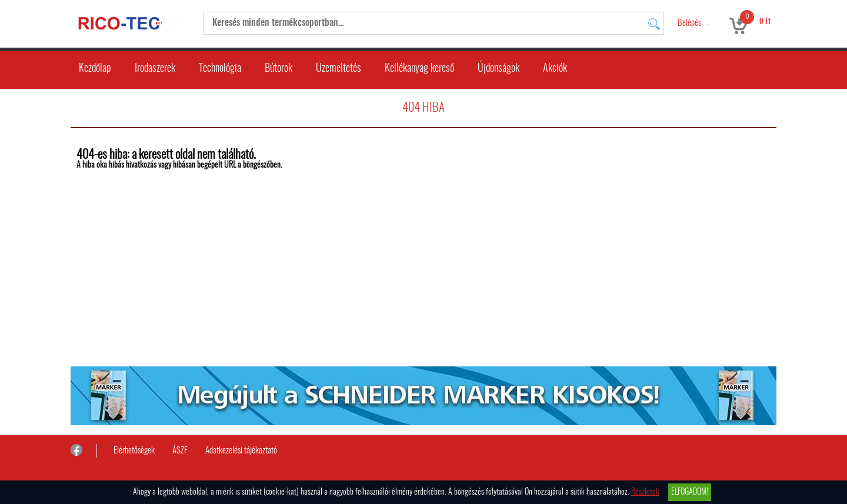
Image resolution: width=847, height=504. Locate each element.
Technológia (220, 69)
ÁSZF (180, 451)
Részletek (645, 492)
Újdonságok (498, 69)
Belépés (689, 23)
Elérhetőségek (134, 451)
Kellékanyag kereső (419, 69)
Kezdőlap (95, 69)
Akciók (555, 69)
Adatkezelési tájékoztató (241, 451)
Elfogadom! (690, 492)
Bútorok (279, 69)
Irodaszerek (155, 69)
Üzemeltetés (339, 69)
